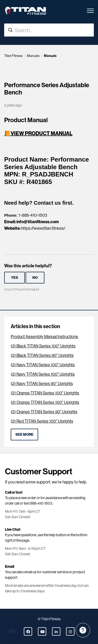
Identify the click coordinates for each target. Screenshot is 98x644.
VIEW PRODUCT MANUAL (42, 133)
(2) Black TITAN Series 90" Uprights (42, 355)
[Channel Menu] (83, 630)
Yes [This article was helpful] (15, 277)
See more (24, 434)
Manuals (33, 56)
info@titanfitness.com (38, 222)
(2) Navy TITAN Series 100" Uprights (43, 365)
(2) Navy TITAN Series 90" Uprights (42, 384)
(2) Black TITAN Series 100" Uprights (43, 346)
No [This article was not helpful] (35, 277)
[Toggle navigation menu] (90, 11)
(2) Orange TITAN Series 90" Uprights (44, 412)
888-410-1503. (42, 503)
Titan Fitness (13, 56)
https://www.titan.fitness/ (43, 228)
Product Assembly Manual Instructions (44, 337)
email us (30, 572)
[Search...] (49, 30)
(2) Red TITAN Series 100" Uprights (42, 421)
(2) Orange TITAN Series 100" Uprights (45, 393)
